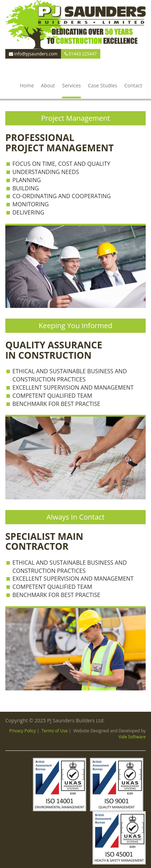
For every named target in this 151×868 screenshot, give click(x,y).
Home (27, 85)
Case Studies (103, 85)
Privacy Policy (23, 731)
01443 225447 (81, 54)
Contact (133, 85)
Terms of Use (55, 731)
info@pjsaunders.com (33, 54)
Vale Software (132, 737)
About (48, 85)
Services (71, 85)
